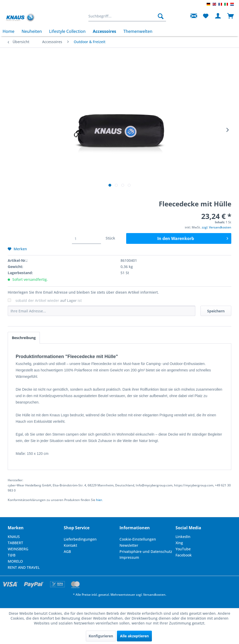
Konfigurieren (101, 636)
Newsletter (129, 545)
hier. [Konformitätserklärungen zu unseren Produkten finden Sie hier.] (99, 500)
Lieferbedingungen (80, 539)
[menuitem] (127, 16)
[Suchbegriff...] (127, 16)
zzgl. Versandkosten (217, 227)
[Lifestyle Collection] (67, 31)
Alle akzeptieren (134, 636)
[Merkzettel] (206, 16)
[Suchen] (161, 16)
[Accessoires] (104, 31)
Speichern (216, 311)
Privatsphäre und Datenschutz (146, 551)
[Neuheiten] (32, 31)
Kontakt (70, 545)
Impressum (129, 557)
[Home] (10, 31)
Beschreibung (24, 338)
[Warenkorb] (231, 16)
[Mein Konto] (218, 16)
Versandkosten (154, 595)
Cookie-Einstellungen (138, 539)
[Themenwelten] (138, 31)
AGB (67, 551)
